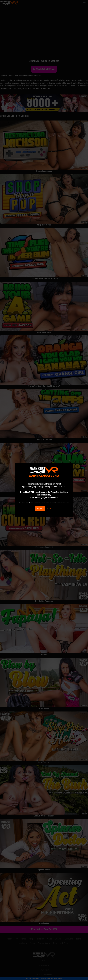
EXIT (49, 509)
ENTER (40, 509)
